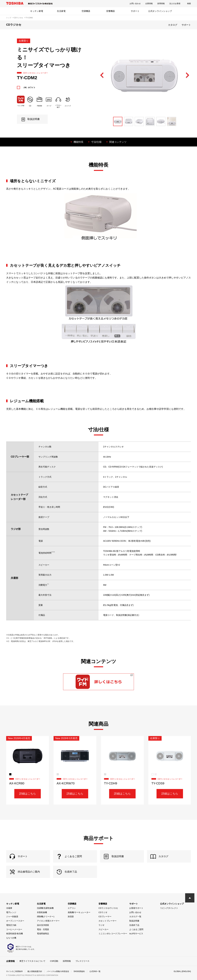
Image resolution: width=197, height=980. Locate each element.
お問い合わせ (135, 4)
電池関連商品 (43, 934)
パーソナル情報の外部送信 (58, 971)
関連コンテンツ (118, 142)
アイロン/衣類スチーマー (48, 921)
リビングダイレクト (169, 908)
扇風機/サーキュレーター (79, 912)
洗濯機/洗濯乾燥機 (45, 908)
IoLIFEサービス (136, 934)
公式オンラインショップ (160, 11)
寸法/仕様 (96, 142)
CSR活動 (54, 961)
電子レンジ (11, 912)
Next (187, 75)
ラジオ (102, 925)
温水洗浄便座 (43, 925)
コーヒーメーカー (14, 929)
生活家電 (61, 11)
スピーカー (104, 929)
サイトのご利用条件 (14, 971)
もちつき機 (11, 938)
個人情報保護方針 (35, 971)
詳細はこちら (28, 794)
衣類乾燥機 (42, 912)
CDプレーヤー (105, 917)
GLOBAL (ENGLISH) (182, 971)
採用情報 (161, 4)
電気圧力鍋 (11, 925)
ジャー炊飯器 (12, 917)
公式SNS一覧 (95, 971)
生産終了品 (134, 925)
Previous (102, 75)
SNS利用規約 (79, 971)
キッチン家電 (37, 11)
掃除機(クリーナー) (46, 917)
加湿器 (71, 917)
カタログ (173, 25)
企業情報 (149, 4)
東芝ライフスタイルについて (32, 961)
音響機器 (111, 11)
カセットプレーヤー (108, 921)
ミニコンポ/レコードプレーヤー (113, 934)
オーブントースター (15, 921)
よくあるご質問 (136, 929)
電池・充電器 (43, 929)
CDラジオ (103, 912)
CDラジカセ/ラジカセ (108, 908)
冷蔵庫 (9, 908)
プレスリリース (82, 961)
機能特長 (78, 142)
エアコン (72, 908)
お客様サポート (136, 908)
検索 (189, 4)
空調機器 (86, 11)
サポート (135, 11)
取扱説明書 (134, 921)
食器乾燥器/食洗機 (14, 934)
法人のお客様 (175, 4)
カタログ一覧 (135, 917)
